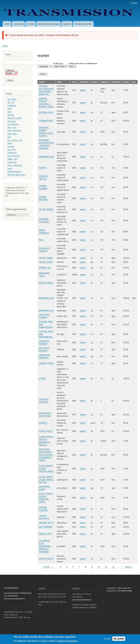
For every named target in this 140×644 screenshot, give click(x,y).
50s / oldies (12, 99)
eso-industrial (13, 124)
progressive (12, 153)
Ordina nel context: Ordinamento (83, 63)
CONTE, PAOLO (46, 431)
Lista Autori (18, 24)
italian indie (12, 134)
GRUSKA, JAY (45, 268)
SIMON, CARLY (45, 534)
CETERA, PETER (46, 363)
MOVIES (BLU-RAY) (16, 175)
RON (41, 240)
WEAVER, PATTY (46, 523)
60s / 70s (11, 102)
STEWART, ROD (46, 121)
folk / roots (12, 128)
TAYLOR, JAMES (46, 258)
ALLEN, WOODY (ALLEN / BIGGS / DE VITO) (46, 480)
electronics (12, 121)
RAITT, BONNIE (45, 527)
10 (99, 567)
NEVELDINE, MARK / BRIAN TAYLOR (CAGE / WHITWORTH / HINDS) (46, 455)
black (10, 109)
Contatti (31, 24)
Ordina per (10, 70)
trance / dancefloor (15, 165)
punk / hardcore (14, 156)
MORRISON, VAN (46, 157)
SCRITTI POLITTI (46, 559)
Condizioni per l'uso (83, 24)
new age (11, 146)
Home (7, 24)
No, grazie (119, 640)
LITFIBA (42, 379)
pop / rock (12, 150)
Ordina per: (58, 63)
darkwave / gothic (15, 118)
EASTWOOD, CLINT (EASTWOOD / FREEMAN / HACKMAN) (45, 546)
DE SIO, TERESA (46, 209)
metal (10, 143)
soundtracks (12, 162)
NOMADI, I (43, 423)
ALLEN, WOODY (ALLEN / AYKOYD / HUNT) (46, 469)
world (10, 169)
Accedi (134, 3)
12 (113, 567)
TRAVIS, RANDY (46, 262)
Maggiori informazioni (68, 642)
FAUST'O (43, 168)
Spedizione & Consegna (49, 24)
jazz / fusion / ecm (15, 140)
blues (10, 112)
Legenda (67, 24)
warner (83, 90)
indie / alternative (14, 131)
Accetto (107, 640)
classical (11, 115)
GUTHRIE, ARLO (46, 112)
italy (9, 137)
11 (106, 567)
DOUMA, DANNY (46, 283)
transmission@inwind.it (82, 600)
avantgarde (12, 106)
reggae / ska (12, 159)
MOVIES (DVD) (14, 172)
